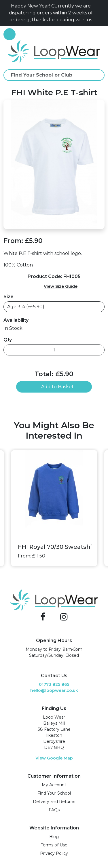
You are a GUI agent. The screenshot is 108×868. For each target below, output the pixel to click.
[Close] (102, 13)
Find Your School (54, 793)
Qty (8, 340)
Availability (16, 320)
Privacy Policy (54, 853)
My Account (54, 785)
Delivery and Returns (54, 802)
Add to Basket (54, 387)
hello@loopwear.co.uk (54, 690)
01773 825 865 (54, 684)
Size (8, 297)
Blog (54, 837)
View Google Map (54, 758)
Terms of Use (54, 845)
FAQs (54, 810)
